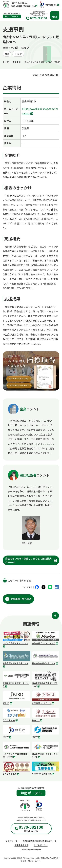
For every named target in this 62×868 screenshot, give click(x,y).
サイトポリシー (41, 845)
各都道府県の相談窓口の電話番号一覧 (40, 841)
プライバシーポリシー (31, 849)
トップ (6, 62)
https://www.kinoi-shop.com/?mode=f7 (40, 111)
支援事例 (17, 62)
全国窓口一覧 (12, 841)
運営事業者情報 (21, 845)
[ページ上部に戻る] (55, 616)
